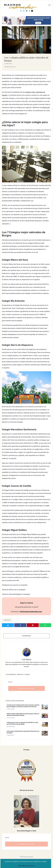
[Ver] (50, 5)
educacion (7, 620)
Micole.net (46, 107)
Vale (20, 866)
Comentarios (27, 636)
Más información (28, 866)
